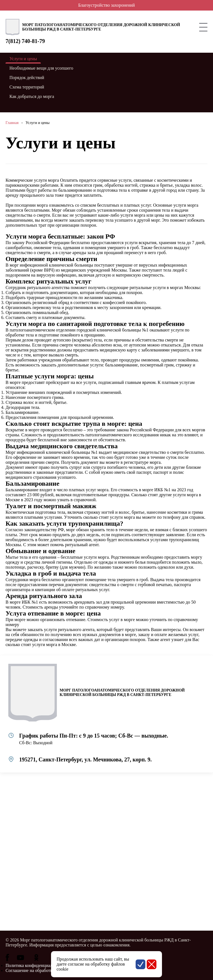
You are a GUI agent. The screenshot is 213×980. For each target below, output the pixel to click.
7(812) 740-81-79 (25, 41)
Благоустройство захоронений (106, 5)
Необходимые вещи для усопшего (41, 68)
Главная (12, 123)
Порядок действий (27, 78)
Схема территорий (27, 87)
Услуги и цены (38, 123)
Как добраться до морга (32, 96)
